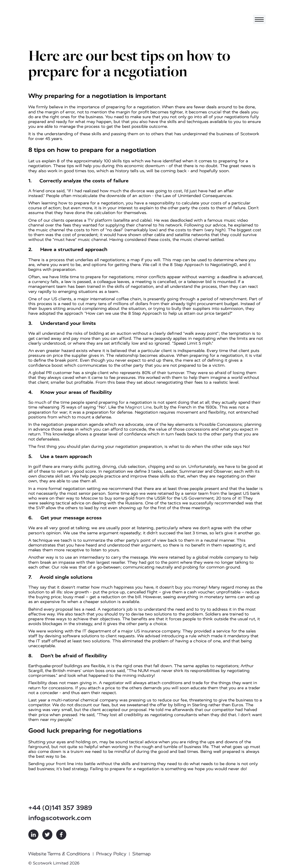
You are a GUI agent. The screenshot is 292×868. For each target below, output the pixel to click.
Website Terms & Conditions (59, 854)
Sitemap (141, 854)
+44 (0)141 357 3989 (60, 808)
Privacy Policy (111, 854)
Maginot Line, (139, 407)
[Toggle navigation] (259, 19)
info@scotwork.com (60, 818)
